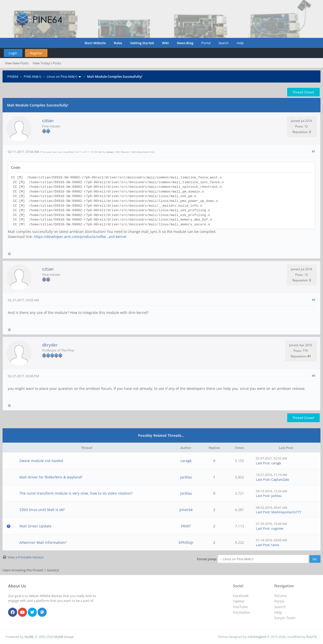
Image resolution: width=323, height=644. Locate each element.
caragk (186, 461)
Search (224, 43)
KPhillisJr (186, 542)
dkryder (50, 345)
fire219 (311, 637)
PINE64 (13, 76)
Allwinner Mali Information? (43, 542)
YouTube (240, 607)
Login (13, 53)
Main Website (95, 43)
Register (36, 53)
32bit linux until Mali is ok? (42, 510)
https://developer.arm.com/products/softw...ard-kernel (80, 237)
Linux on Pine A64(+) (62, 76)
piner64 (186, 510)
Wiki (165, 43)
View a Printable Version (26, 557)
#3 (314, 376)
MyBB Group (64, 637)
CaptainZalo (280, 479)
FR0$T (186, 526)
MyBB (29, 637)
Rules (118, 43)
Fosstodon (241, 612)
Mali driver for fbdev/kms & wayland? (51, 477)
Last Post (263, 463)
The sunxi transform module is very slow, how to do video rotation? (76, 493)
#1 (314, 151)
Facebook (241, 596)
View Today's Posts (47, 63)
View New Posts (17, 63)
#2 (314, 300)
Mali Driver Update (35, 526)
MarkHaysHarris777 (286, 512)
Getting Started (142, 43)
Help (240, 43)
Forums (281, 596)
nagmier (277, 528)
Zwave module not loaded (41, 461)
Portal (206, 43)
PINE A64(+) (32, 76)
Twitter (239, 601)
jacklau (186, 477)
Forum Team (285, 618)
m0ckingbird (257, 637)
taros (275, 545)
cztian (48, 120)
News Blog (185, 43)
